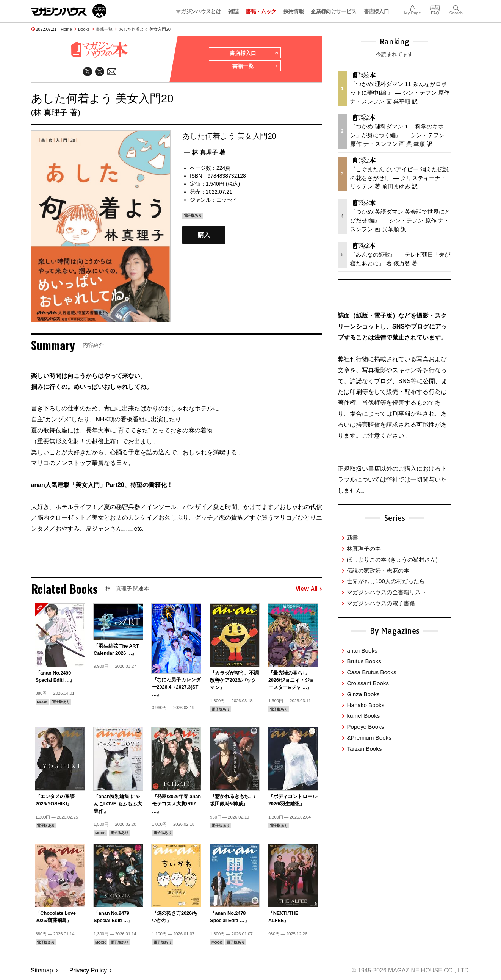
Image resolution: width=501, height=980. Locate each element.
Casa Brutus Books (371, 672)
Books (84, 29)
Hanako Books (366, 705)
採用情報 (294, 11)
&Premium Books (369, 738)
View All (309, 589)
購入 (204, 236)
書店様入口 (377, 11)
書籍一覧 (104, 29)
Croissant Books (368, 683)
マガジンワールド (69, 11)
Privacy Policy (88, 971)
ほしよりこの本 (392, 560)
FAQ (435, 7)
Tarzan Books (364, 749)
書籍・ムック (261, 11)
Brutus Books (364, 661)
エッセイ (227, 200)
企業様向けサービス (333, 11)
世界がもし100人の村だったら (386, 581)
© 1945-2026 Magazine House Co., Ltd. (410, 971)
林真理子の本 (364, 549)
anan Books (362, 650)
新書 (352, 538)
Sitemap (42, 971)
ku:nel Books (363, 716)
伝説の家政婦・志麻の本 (378, 571)
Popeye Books (365, 727)
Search (456, 7)
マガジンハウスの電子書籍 (381, 603)
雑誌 (233, 11)
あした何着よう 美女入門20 (145, 29)
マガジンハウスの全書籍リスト (387, 592)
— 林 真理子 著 (205, 153)
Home (66, 29)
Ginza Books (363, 694)
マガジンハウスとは (198, 11)
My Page (412, 7)
